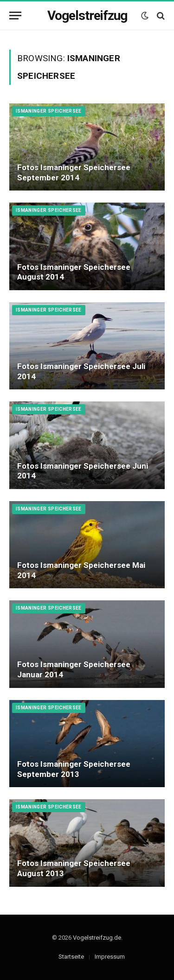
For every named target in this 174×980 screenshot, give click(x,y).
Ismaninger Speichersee (49, 111)
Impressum (110, 957)
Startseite (71, 957)
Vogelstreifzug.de (97, 938)
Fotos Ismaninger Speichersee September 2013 (74, 769)
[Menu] (15, 16)
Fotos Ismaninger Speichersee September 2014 (74, 172)
